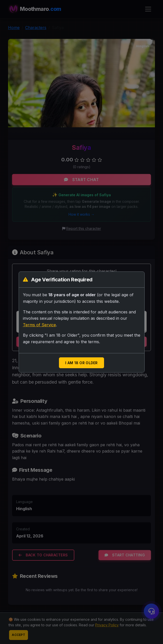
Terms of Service (39, 325)
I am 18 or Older (81, 363)
